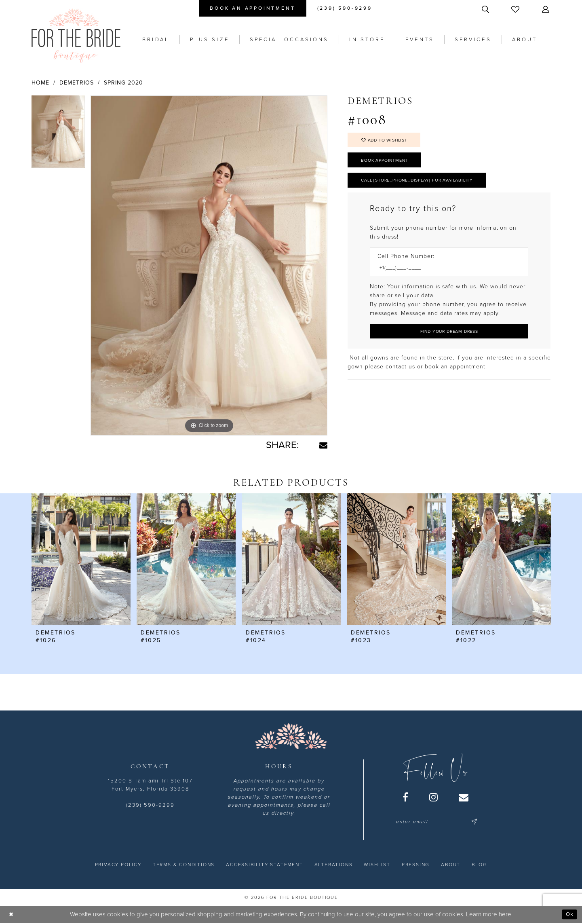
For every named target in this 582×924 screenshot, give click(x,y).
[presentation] (81, 559)
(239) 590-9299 (150, 805)
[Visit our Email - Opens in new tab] (464, 797)
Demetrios (77, 83)
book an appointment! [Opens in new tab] (456, 377)
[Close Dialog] (12, 914)
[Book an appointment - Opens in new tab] (252, 8)
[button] (546, 9)
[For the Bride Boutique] (76, 36)
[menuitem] (252, 8)
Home (40, 83)
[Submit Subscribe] (473, 822)
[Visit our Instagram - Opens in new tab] (434, 797)
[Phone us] (345, 8)
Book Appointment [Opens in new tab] (390, 164)
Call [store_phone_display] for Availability (427, 187)
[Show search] (486, 9)
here (505, 914)
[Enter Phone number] (445, 276)
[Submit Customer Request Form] (449, 341)
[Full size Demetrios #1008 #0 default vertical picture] (209, 266)
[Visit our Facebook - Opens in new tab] (406, 797)
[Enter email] (436, 822)
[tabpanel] (58, 135)
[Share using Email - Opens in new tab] (323, 445)
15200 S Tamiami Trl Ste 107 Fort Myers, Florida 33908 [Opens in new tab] (150, 785)
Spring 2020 (123, 83)
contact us (400, 377)
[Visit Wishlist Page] (516, 9)
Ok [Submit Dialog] (569, 914)
